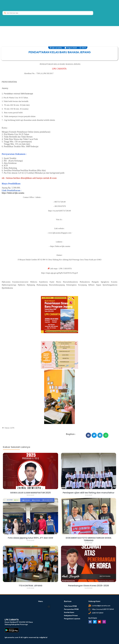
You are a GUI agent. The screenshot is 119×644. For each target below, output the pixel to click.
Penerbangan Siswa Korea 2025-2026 (88, 586)
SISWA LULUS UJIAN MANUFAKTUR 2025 (30, 493)
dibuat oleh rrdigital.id (5, 438)
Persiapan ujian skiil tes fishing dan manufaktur (89, 493)
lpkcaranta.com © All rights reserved (26, 637)
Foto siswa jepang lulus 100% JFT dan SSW (31, 538)
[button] (88, 435)
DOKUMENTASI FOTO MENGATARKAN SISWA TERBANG (89, 539)
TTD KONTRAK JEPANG (31, 586)
